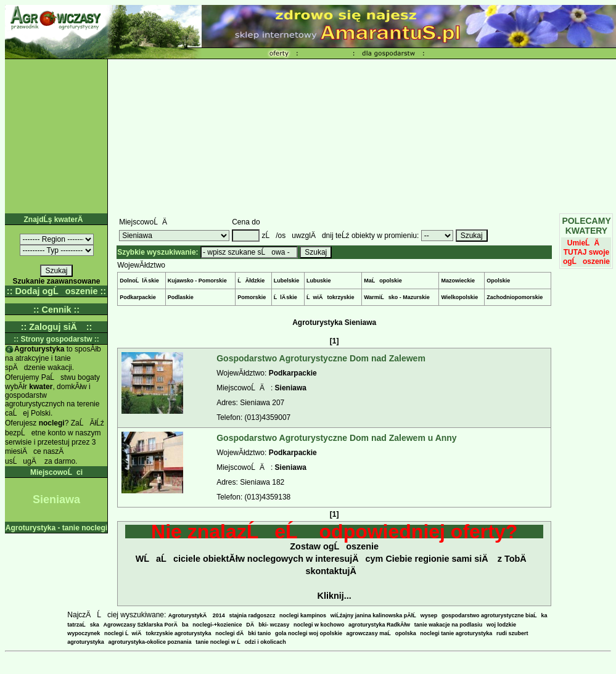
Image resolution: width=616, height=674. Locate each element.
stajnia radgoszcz (252, 615)
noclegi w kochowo (319, 625)
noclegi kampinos (303, 615)
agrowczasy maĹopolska (381, 633)
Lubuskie (319, 281)
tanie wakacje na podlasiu (449, 625)
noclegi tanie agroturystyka (456, 633)
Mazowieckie (458, 281)
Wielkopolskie (459, 297)
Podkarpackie (138, 297)
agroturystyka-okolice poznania (150, 642)
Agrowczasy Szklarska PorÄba (146, 625)
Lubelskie (287, 281)
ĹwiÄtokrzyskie (331, 297)
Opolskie (498, 281)
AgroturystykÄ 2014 (197, 615)
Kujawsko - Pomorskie (197, 281)
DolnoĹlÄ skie (139, 281)
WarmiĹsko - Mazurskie (397, 297)
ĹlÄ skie (285, 297)
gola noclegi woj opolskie (309, 633)
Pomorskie (252, 297)
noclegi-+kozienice (217, 625)
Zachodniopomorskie (515, 297)
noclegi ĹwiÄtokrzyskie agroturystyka (158, 633)
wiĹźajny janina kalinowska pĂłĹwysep (384, 615)
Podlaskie (181, 297)
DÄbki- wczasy (268, 625)
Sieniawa (291, 388)
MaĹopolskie (383, 281)
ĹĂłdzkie (251, 281)
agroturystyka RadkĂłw (379, 625)
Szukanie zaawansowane (56, 281)
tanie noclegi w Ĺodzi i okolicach (241, 642)
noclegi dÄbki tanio (243, 633)
